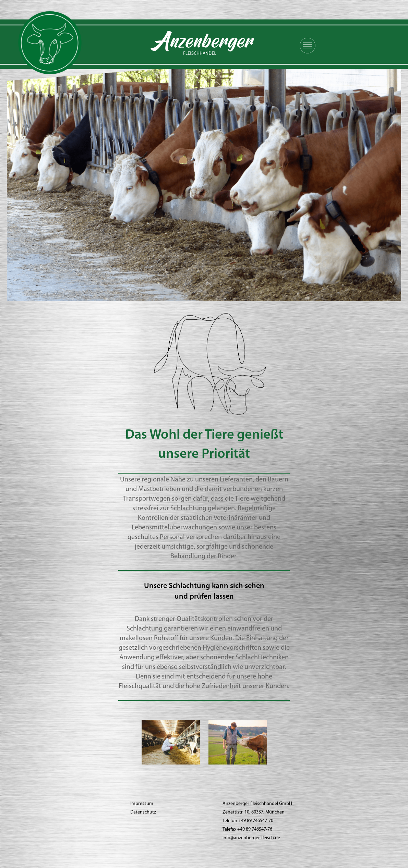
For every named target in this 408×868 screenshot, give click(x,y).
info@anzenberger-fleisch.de (251, 838)
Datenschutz (143, 812)
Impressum (142, 804)
